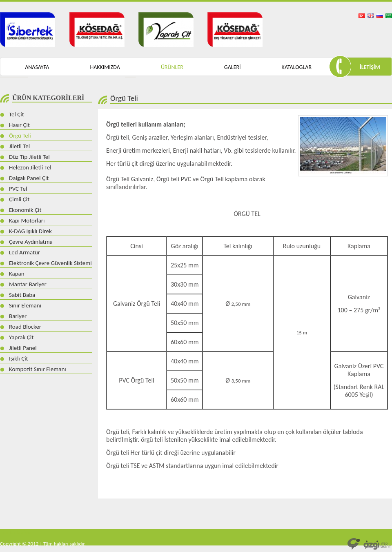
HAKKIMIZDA (105, 67)
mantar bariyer (16, 532)
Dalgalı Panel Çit (29, 178)
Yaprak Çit (21, 337)
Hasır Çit (19, 125)
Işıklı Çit (19, 358)
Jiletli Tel (19, 146)
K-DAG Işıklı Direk (30, 231)
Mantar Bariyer (28, 284)
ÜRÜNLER (172, 67)
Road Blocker (25, 327)
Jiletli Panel (23, 348)
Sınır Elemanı (25, 305)
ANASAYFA (37, 67)
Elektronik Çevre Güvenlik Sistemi (50, 263)
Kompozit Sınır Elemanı (38, 369)
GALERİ (233, 67)
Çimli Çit (19, 199)
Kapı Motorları (27, 220)
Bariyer (18, 316)
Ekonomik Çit (25, 210)
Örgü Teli (20, 136)
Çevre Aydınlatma (31, 242)
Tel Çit (17, 114)
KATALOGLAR (297, 67)
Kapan (17, 274)
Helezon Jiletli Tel (30, 167)
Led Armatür (24, 252)
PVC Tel (18, 189)
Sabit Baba (22, 295)
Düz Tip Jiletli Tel (29, 157)
